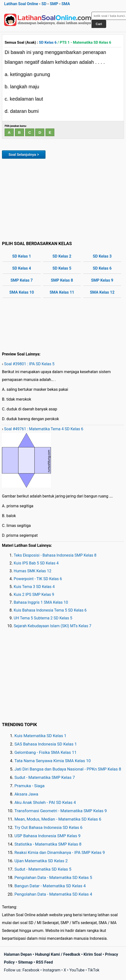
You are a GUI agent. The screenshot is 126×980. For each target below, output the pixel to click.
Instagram (51, 970)
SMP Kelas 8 (62, 280)
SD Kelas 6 (48, 42)
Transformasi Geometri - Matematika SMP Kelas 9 (61, 811)
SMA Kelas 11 (62, 292)
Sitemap (25, 962)
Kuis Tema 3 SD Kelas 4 (34, 587)
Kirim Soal (93, 954)
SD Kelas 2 (62, 256)
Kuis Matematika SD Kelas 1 (40, 736)
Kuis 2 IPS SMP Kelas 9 (34, 595)
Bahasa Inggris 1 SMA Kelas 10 (41, 602)
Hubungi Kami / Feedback (58, 954)
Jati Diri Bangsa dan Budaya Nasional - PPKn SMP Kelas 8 (68, 769)
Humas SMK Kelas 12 (33, 571)
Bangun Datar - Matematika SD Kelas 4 (50, 886)
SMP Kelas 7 (22, 280)
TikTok (94, 970)
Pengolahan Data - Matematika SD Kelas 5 (53, 877)
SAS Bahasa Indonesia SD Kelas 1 (46, 744)
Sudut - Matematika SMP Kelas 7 (45, 777)
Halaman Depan (18, 954)
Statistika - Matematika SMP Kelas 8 (48, 844)
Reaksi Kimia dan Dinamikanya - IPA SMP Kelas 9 (60, 852)
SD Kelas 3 (102, 256)
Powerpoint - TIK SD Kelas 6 (38, 579)
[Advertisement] (63, 199)
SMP (54, 4)
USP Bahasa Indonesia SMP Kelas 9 (47, 836)
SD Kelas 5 (62, 268)
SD (44, 4)
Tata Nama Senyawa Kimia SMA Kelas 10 (53, 761)
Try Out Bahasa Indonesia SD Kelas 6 (48, 827)
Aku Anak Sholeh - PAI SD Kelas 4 (45, 802)
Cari (99, 24)
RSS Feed (44, 962)
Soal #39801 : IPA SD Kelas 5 (29, 364)
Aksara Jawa (26, 794)
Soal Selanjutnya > (24, 155)
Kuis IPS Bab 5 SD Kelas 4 (36, 563)
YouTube (77, 970)
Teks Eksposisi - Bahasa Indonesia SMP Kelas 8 (55, 555)
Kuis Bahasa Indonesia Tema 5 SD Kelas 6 (50, 610)
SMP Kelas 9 (102, 280)
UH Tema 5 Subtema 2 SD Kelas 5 (43, 618)
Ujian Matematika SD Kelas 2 (41, 861)
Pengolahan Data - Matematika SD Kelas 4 (53, 894)
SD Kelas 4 (22, 268)
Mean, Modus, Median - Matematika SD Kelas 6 (58, 819)
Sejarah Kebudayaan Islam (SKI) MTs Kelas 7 (52, 626)
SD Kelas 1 (22, 256)
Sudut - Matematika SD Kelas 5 (43, 869)
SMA (66, 4)
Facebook (31, 970)
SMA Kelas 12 (102, 292)
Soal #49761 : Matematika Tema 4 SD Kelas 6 (44, 429)
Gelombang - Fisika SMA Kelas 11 (46, 752)
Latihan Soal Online (21, 4)
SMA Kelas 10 (22, 292)
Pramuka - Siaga (29, 786)
